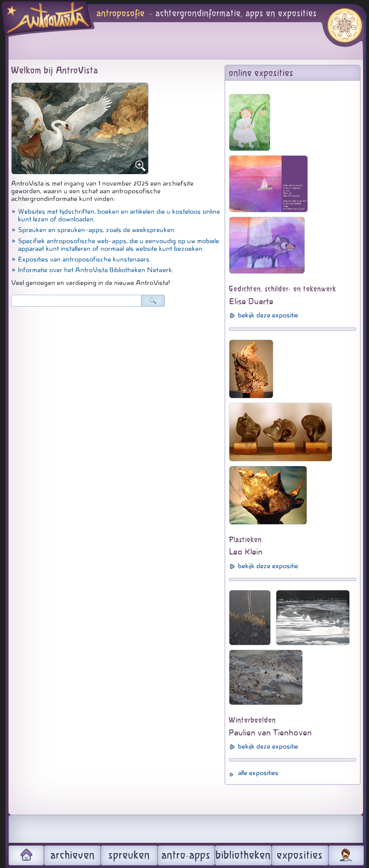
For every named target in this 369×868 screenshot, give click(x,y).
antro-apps (186, 856)
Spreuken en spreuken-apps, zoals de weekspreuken (96, 230)
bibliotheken (243, 856)
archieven (73, 856)
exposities (300, 856)
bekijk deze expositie (268, 315)
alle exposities (258, 773)
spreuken (129, 856)
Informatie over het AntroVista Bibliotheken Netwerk (95, 270)
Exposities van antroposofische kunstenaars (84, 259)
